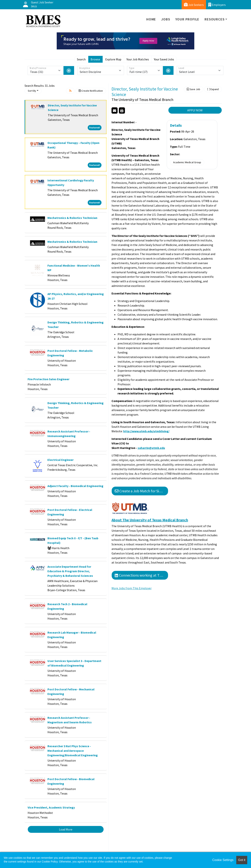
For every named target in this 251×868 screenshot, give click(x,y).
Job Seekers (194, 5)
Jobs (166, 19)
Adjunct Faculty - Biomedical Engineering (75, 486)
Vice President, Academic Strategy (51, 807)
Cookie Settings (223, 860)
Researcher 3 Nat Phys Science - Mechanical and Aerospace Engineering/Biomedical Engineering (73, 751)
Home (151, 19)
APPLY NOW (195, 110)
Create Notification (91, 91)
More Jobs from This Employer (132, 588)
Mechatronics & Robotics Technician (72, 218)
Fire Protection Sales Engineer (48, 379)
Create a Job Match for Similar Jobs (141, 491)
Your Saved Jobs (164, 59)
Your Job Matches (138, 59)
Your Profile (187, 19)
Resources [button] (214, 19)
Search (81, 59)
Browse (95, 59)
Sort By (32, 91)
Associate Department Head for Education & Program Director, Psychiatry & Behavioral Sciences (70, 571)
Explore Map (113, 59)
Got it (242, 860)
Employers (217, 5)
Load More (66, 829)
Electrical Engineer (60, 460)
